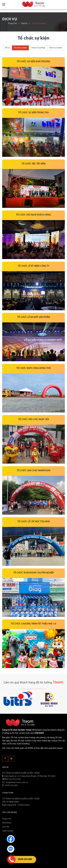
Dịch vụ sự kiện (56, 48)
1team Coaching (38, 48)
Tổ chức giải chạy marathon (33, 471)
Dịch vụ (24, 24)
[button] (4, 5)
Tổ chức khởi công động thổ (34, 368)
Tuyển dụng (8, 831)
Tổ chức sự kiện (20, 48)
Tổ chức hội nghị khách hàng (33, 215)
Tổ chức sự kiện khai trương (33, 62)
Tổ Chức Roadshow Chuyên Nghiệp (34, 573)
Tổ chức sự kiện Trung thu (33, 113)
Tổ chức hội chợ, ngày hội (33, 419)
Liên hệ (6, 827)
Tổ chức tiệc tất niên (33, 164)
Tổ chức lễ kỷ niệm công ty (34, 266)
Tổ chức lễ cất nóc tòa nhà (34, 522)
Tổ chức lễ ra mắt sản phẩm (34, 317)
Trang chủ (12, 24)
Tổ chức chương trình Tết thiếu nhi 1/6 (34, 624)
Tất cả (7, 48)
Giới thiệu (7, 823)
